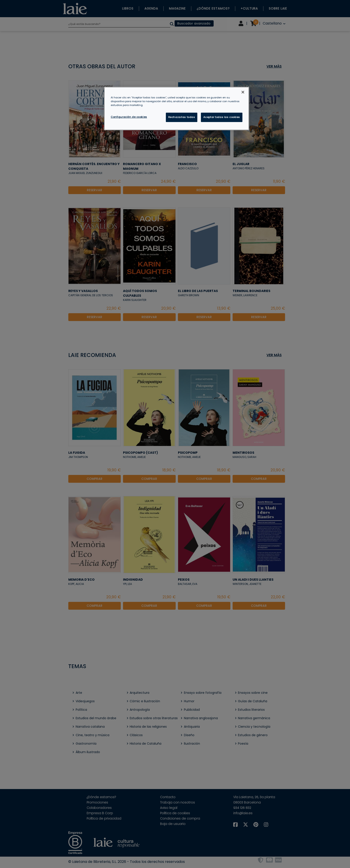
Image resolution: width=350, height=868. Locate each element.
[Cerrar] (243, 92)
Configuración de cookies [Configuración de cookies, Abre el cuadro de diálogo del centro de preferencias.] (129, 117)
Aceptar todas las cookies (222, 117)
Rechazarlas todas (182, 117)
